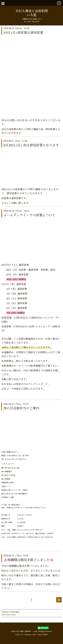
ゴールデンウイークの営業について (29, 215)
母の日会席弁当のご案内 (21, 408)
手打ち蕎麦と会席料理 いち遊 (26, 631)
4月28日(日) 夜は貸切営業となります (31, 145)
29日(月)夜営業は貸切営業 (23, 33)
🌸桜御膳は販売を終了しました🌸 (29, 560)
